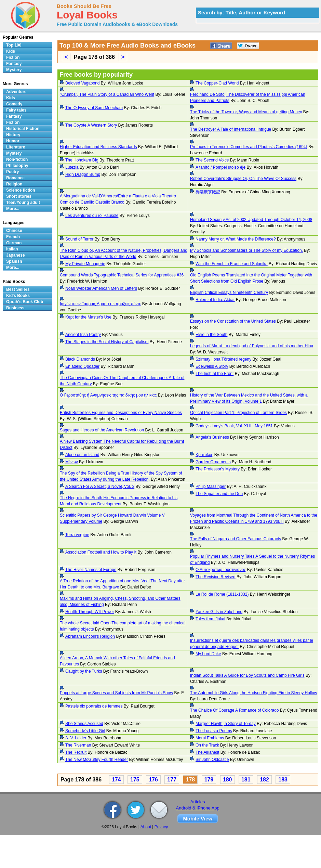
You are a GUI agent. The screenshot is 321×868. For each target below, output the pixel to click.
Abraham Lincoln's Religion (90, 636)
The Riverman (78, 745)
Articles (198, 802)
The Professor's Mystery (218, 469)
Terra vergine (77, 535)
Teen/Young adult (23, 203)
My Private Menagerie (85, 264)
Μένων (72, 462)
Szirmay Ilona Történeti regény (223, 359)
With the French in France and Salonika (232, 264)
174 (116, 780)
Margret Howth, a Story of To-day (226, 724)
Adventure (16, 92)
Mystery (14, 70)
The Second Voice (212, 160)
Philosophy (17, 166)
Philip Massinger (211, 487)
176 (153, 780)
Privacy (161, 827)
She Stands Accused (84, 724)
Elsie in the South (211, 335)
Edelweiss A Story (212, 366)
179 (209, 780)
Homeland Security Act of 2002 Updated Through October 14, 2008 (251, 220)
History (13, 135)
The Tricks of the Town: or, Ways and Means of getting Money (246, 112)
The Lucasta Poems (214, 731)
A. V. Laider (76, 738)
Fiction (13, 57)
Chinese (14, 231)
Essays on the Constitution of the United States (233, 321)
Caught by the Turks (84, 671)
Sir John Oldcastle (212, 760)
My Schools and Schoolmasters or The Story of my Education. (246, 250)
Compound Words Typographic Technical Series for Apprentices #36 (122, 275)
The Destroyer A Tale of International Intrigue (231, 129)
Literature (16, 147)
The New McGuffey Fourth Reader (97, 760)
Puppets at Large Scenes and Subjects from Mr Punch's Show (116, 693)
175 (135, 780)
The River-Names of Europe (91, 570)
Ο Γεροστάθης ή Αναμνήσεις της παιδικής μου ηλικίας (108, 395)
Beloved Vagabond (83, 83)
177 (172, 780)
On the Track (207, 745)
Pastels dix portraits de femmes (94, 706)
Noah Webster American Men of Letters (101, 288)
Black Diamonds (80, 359)
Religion (14, 184)
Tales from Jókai (210, 619)
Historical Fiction (23, 129)
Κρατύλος (204, 455)
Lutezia (72, 167)
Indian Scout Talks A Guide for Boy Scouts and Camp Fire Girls (247, 675)
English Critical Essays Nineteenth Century (229, 293)
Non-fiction (17, 159)
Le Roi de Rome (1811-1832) (222, 594)
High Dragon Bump (83, 174)
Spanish (14, 261)
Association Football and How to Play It (101, 552)
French (13, 237)
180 (228, 780)
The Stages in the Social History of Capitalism (107, 342)
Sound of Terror (79, 239)
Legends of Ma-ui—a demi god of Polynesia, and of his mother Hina (252, 346)
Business (15, 308)
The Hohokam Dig (82, 160)
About (146, 827)
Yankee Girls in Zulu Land (219, 612)
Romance (15, 178)
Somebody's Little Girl (85, 731)
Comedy (14, 104)
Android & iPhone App (198, 808)
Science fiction (21, 190)
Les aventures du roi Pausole (92, 216)
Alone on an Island (82, 455)
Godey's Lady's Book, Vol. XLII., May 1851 (234, 426)
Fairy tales (16, 110)
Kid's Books (18, 296)
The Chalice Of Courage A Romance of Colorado (234, 710)
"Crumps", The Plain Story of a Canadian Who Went (107, 94)
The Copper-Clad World (217, 83)
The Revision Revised (216, 577)
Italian (12, 249)
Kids (11, 51)
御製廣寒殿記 (208, 192)
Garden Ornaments (213, 462)
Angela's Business (212, 437)
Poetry (12, 172)
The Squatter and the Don (219, 494)
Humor (13, 141)
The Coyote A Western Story (91, 125)
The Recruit (76, 752)
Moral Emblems (210, 738)
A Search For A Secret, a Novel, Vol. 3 (100, 487)
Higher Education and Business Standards (98, 147)
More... (13, 209)
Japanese (16, 255)
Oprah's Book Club (25, 302)
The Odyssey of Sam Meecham (94, 108)
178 (190, 780)
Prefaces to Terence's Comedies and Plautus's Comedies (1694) (249, 147)
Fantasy (14, 64)
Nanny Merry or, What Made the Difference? (236, 239)
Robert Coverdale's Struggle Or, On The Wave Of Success (243, 179)
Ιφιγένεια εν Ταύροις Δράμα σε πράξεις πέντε (100, 304)
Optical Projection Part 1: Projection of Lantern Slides (238, 413)
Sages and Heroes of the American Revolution (102, 430)
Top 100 (14, 45)
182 (264, 780)
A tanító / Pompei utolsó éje (220, 167)
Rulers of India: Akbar (215, 300)
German (14, 243)
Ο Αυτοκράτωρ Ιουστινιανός (221, 570)
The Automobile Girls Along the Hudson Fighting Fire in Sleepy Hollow (254, 693)
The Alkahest (207, 752)
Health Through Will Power (90, 612)
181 (246, 780)
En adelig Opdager (82, 366)
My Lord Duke (208, 654)
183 (283, 780)
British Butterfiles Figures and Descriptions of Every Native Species (121, 413)
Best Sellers (18, 289)
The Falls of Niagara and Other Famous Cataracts (236, 539)
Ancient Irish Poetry (83, 335)
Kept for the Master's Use (88, 317)
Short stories (19, 196)
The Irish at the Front (215, 374)
